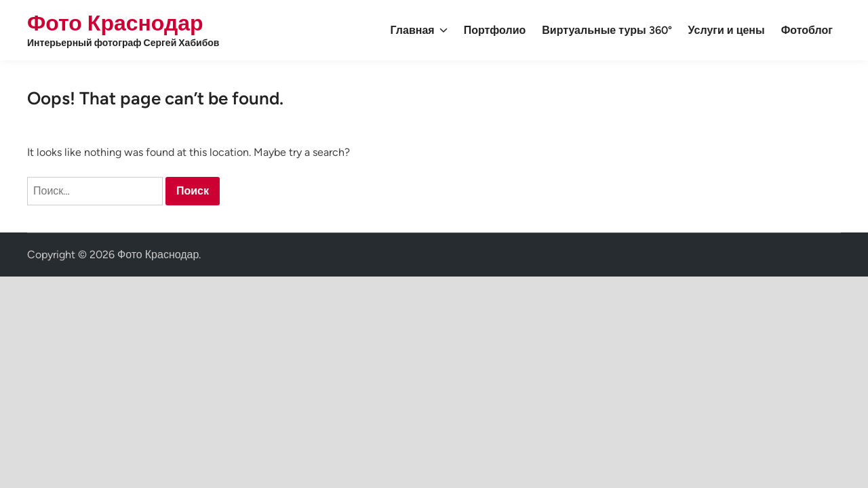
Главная (419, 30)
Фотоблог (807, 30)
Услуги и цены (727, 30)
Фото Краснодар (115, 23)
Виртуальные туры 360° (607, 30)
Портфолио (495, 30)
